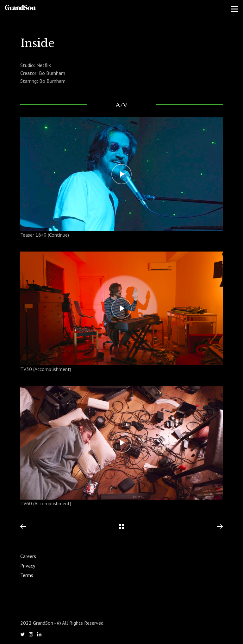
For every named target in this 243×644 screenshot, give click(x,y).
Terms (27, 575)
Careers (28, 556)
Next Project (220, 527)
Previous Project (23, 527)
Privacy (28, 566)
